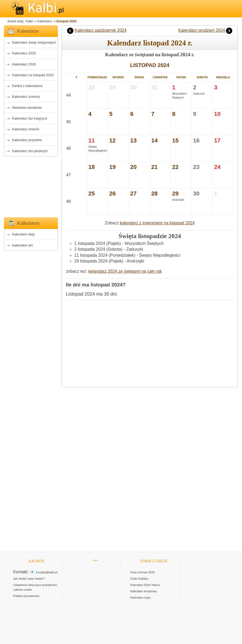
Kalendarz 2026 (24, 64)
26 (112, 194)
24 (217, 167)
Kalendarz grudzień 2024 (202, 30)
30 (196, 194)
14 (154, 140)
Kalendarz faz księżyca (30, 118)
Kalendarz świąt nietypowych (34, 42)
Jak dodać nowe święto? (29, 579)
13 (133, 140)
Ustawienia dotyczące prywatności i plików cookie (35, 587)
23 (196, 167)
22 (175, 167)
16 (196, 140)
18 (92, 167)
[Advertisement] (31, 185)
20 (133, 167)
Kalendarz (44, 21)
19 (112, 167)
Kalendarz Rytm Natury (145, 585)
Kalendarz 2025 (24, 53)
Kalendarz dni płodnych (30, 151)
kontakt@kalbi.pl (47, 572)
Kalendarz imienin (26, 129)
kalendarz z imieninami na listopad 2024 (157, 223)
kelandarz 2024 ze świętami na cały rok (125, 271)
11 (92, 140)
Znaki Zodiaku (139, 579)
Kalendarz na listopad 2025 (33, 75)
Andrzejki (178, 200)
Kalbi (29, 21)
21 (154, 167)
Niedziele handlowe (27, 108)
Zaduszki (199, 94)
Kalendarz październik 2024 (100, 30)
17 (217, 140)
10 (217, 114)
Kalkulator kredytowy (144, 591)
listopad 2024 (66, 21)
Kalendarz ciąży (140, 597)
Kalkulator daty (23, 234)
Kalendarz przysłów (27, 140)
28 (154, 194)
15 (175, 140)
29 (175, 194)
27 (133, 194)
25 (92, 194)
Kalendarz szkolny (26, 97)
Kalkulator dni (22, 245)
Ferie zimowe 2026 (142, 572)
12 (112, 140)
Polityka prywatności (26, 596)
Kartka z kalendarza (27, 86)
